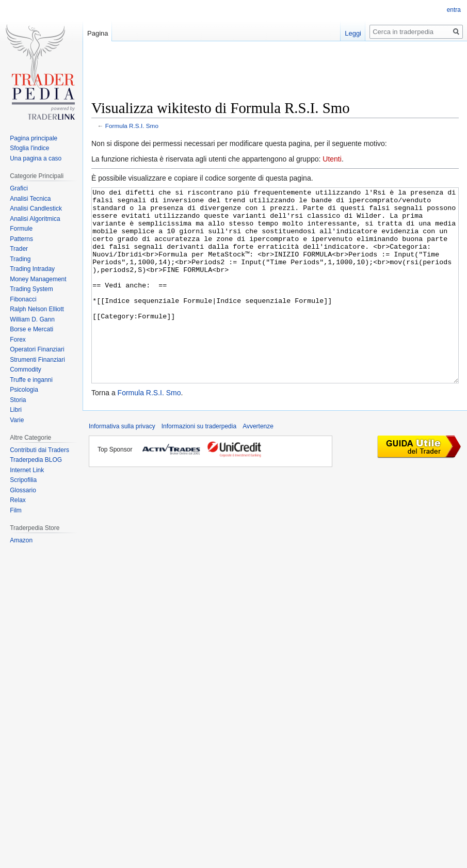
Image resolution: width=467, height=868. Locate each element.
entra (454, 10)
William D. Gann (32, 319)
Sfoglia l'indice (29, 148)
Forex (18, 340)
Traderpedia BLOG (36, 460)
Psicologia (24, 390)
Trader (19, 249)
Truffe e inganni (31, 380)
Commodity (26, 369)
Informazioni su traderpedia (199, 465)
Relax (18, 500)
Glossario (23, 490)
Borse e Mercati (31, 329)
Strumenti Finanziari (37, 360)
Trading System (31, 289)
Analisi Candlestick (36, 208)
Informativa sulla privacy (122, 465)
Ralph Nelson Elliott (37, 309)
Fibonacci (23, 299)
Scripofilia (23, 480)
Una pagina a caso (36, 158)
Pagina (98, 33)
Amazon (21, 540)
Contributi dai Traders (39, 450)
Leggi (353, 33)
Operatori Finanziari (37, 349)
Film (16, 510)
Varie (17, 420)
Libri (16, 410)
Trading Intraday (32, 269)
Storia (18, 400)
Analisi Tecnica (30, 199)
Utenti (332, 159)
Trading (20, 259)
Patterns (21, 239)
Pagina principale (34, 138)
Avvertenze (258, 465)
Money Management (38, 279)
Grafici (19, 188)
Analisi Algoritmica (35, 219)
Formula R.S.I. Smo (132, 126)
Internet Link (27, 470)
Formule (21, 229)
